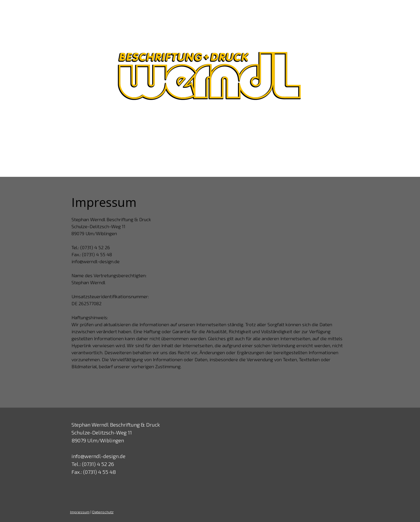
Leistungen (192, 137)
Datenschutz (103, 512)
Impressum (80, 512)
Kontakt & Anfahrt (313, 137)
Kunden (227, 137)
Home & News (102, 137)
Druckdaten (263, 137)
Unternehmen (149, 137)
